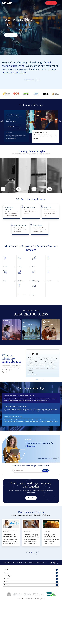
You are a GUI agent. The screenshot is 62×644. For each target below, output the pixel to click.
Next (60, 121)
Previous (2, 121)
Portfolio (15, 595)
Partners (31, 595)
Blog (26, 595)
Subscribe (45, 503)
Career (37, 595)
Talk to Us (31, 531)
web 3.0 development (10, 137)
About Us (21, 595)
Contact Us (44, 595)
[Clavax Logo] (7, 3)
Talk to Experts (11, 35)
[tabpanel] (46, 136)
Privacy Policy (41, 632)
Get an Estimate (51, 3)
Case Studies (7, 595)
